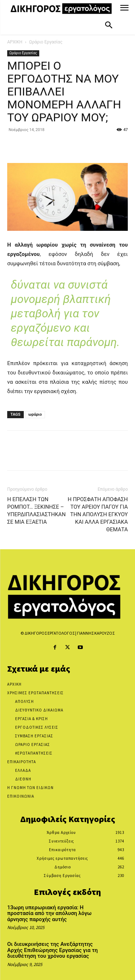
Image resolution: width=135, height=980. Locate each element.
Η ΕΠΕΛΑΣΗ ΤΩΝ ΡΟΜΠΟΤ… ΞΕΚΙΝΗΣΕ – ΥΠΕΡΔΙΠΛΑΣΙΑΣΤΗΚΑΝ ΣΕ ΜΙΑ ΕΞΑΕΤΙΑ (36, 511)
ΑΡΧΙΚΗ (15, 42)
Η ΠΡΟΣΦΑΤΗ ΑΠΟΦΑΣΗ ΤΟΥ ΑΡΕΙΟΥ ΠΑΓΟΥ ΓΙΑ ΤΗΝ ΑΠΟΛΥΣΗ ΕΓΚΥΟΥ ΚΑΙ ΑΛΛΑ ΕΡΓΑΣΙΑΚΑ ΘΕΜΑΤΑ (98, 514)
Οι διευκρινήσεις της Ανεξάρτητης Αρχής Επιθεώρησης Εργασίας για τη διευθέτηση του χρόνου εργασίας (53, 950)
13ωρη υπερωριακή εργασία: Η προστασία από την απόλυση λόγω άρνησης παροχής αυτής (49, 913)
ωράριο (35, 414)
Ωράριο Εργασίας (46, 42)
